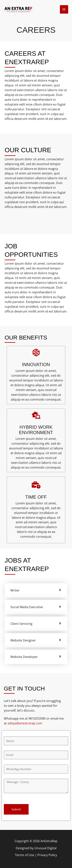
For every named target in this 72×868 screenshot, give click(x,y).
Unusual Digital (45, 848)
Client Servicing (21, 624)
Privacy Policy (47, 855)
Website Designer (23, 640)
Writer (15, 590)
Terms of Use (25, 855)
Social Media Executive (27, 607)
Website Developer (24, 657)
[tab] (36, 590)
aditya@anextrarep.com (25, 723)
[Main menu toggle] (64, 9)
